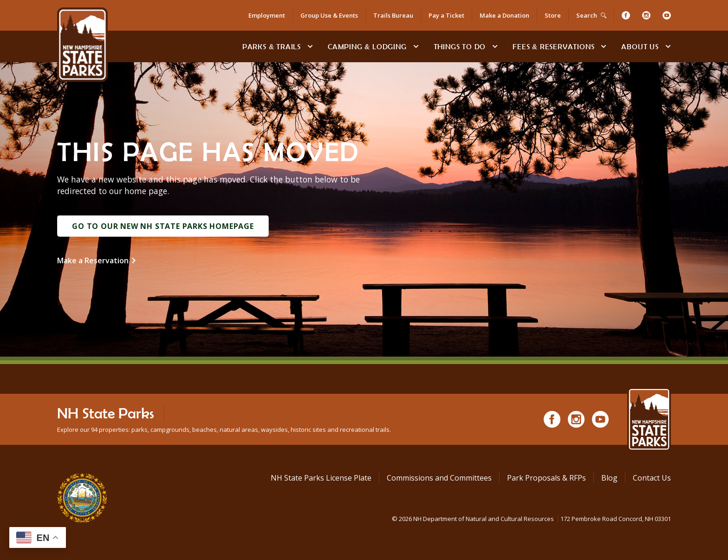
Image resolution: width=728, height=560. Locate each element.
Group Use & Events (329, 15)
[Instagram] (646, 15)
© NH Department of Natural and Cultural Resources (531, 519)
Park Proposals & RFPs (546, 478)
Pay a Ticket (446, 15)
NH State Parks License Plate (321, 478)
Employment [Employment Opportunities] (267, 15)
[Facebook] (626, 15)
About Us (640, 46)
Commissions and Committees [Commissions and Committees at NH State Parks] (439, 478)
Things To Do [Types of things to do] (460, 46)
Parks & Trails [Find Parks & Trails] (272, 46)
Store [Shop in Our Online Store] (553, 15)
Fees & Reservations (553, 46)
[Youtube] (667, 15)
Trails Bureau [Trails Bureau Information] (393, 15)
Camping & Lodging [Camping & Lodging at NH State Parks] (367, 46)
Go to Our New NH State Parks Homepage (163, 226)
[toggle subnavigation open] (310, 46)
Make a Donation (504, 15)
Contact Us (652, 478)
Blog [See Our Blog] (609, 478)
